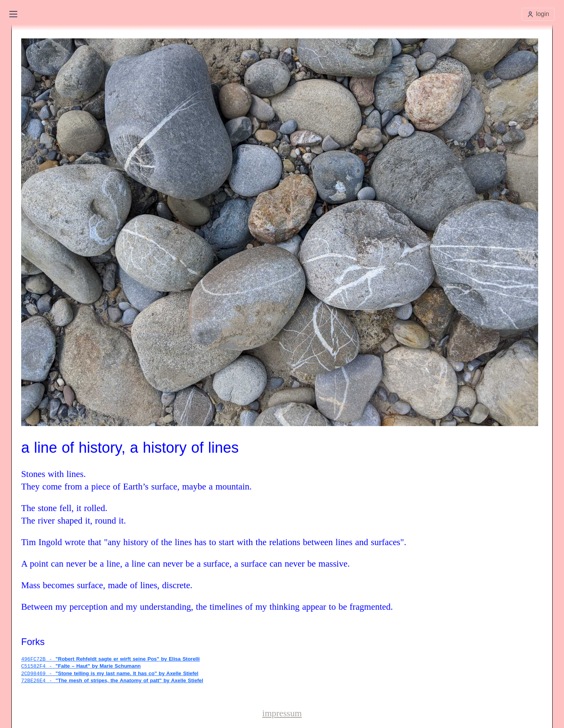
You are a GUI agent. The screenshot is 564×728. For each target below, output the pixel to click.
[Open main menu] (13, 14)
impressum (282, 713)
